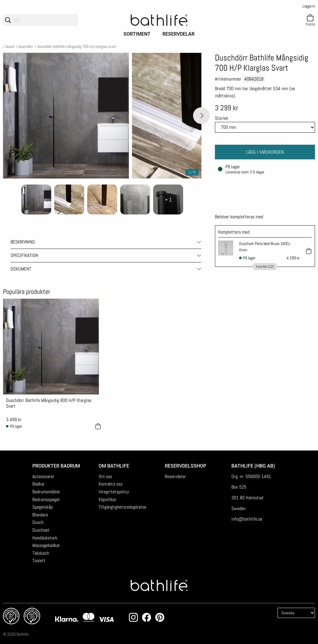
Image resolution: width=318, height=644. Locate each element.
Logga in (309, 6)
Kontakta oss (111, 484)
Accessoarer (43, 476)
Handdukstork (45, 538)
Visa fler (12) (265, 267)
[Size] (265, 127)
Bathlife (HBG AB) (254, 466)
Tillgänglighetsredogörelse (122, 507)
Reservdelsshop (186, 466)
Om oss (105, 476)
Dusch (10, 46)
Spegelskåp (43, 507)
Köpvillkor (107, 499)
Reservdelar (178, 34)
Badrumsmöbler (46, 492)
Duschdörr (26, 46)
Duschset (41, 530)
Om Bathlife (114, 466)
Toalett (39, 561)
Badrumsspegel (46, 499)
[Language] (296, 613)
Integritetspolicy (114, 492)
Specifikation (24, 255)
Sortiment (137, 34)
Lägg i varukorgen (265, 152)
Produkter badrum (56, 466)
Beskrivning (23, 242)
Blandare (40, 515)
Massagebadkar (46, 545)
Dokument (21, 269)
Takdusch (41, 553)
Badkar (39, 484)
